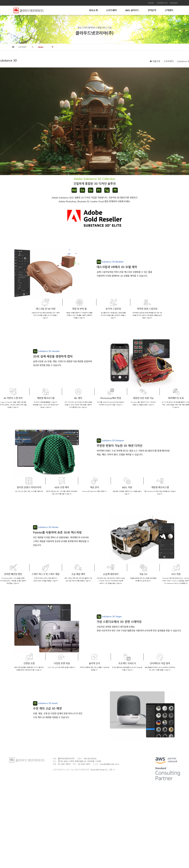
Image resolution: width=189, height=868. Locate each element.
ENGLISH (174, 3)
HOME (151, 3)
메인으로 (13, 47)
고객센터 (169, 10)
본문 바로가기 (0, 0)
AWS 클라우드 (132, 10)
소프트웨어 (111, 10)
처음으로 (155, 61)
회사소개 (93, 10)
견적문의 (152, 10)
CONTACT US (162, 3)
